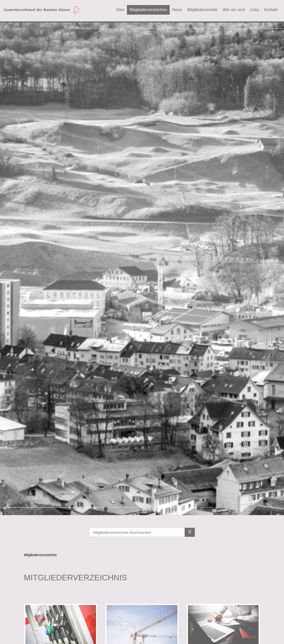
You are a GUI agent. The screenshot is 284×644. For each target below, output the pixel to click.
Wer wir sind (234, 10)
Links (254, 10)
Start (120, 10)
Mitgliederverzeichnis (148, 10)
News (177, 10)
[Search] (142, 532)
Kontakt (271, 10)
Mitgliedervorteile (202, 10)
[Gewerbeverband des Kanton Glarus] (41, 9)
